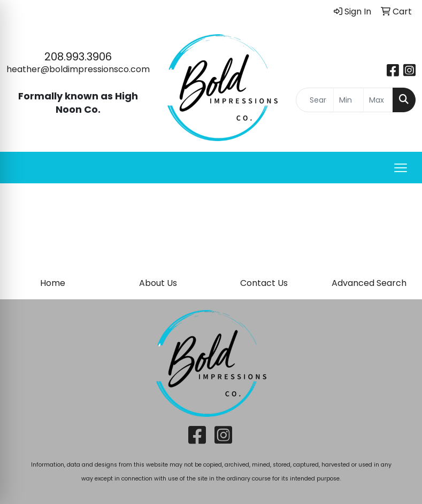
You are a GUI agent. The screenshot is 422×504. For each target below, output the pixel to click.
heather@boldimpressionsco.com (78, 69)
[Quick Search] (315, 100)
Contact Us (264, 283)
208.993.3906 (78, 57)
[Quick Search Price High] (378, 100)
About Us (158, 283)
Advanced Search (369, 283)
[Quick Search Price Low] (348, 100)
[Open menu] (401, 168)
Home (53, 283)
